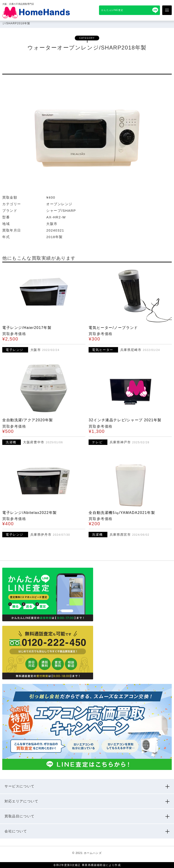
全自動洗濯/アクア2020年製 (28, 420)
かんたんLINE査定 (112, 10)
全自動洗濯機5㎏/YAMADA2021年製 (122, 513)
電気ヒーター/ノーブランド (113, 328)
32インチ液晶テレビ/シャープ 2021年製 (125, 420)
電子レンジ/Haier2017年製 (27, 328)
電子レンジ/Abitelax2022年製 (30, 513)
